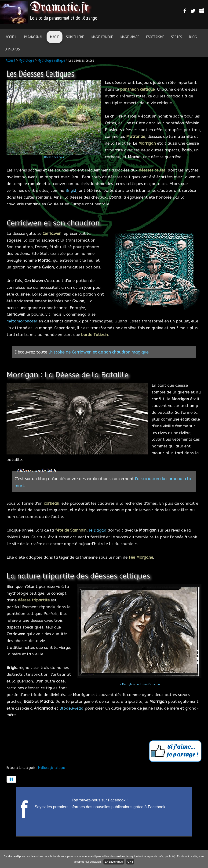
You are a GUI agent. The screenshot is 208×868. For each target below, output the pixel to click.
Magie (55, 37)
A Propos (13, 49)
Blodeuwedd (71, 708)
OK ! (130, 862)
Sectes (177, 37)
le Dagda (98, 530)
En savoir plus (114, 862)
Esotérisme (155, 37)
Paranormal (34, 37)
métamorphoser (22, 321)
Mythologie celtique (51, 60)
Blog (193, 37)
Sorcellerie (75, 37)
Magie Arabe (130, 37)
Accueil (11, 37)
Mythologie (26, 60)
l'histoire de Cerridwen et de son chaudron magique (99, 352)
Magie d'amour (102, 37)
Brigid (71, 190)
